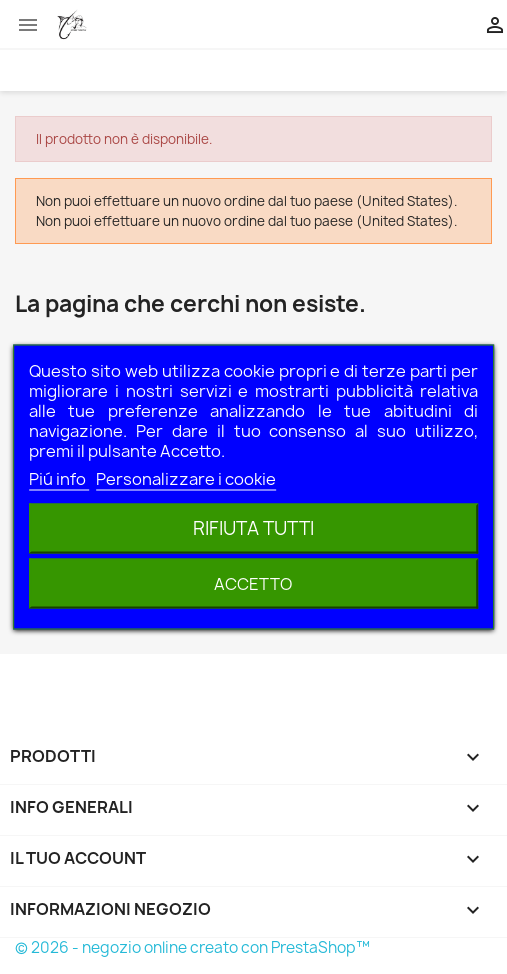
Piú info (59, 479)
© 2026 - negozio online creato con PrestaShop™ (192, 947)
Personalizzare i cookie (186, 479)
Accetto (253, 584)
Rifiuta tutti (253, 528)
